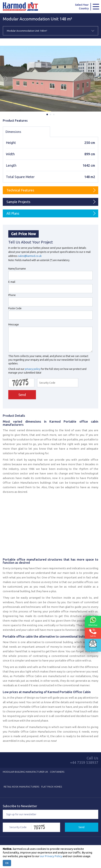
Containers (57, 772)
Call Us (93, 633)
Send (22, 395)
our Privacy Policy (51, 856)
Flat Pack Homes (52, 787)
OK (7, 863)
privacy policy (33, 369)
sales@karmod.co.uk (30, 256)
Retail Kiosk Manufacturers (22, 787)
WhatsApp (93, 621)
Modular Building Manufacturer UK (25, 772)
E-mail (93, 645)
